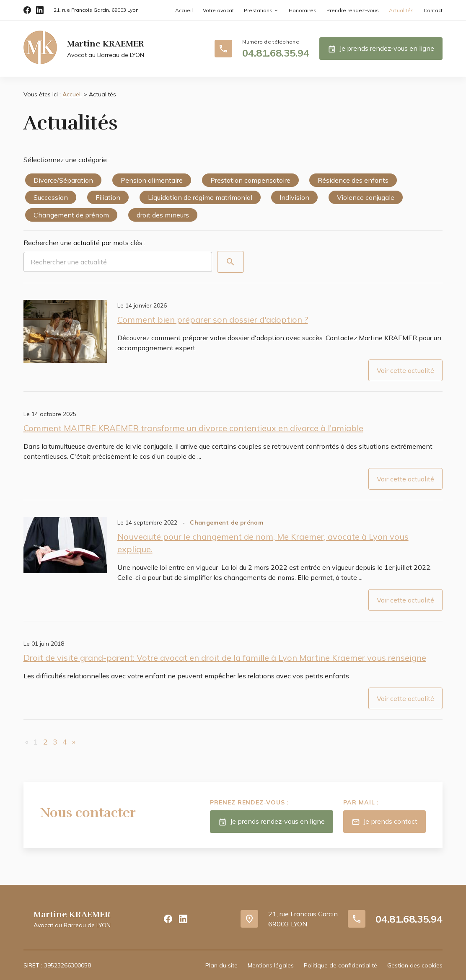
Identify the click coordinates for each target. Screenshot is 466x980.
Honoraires (303, 10)
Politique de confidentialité (340, 965)
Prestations (258, 10)
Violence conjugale (366, 197)
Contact (433, 10)
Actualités (401, 10)
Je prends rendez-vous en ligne (381, 49)
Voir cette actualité (405, 370)
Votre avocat (218, 10)
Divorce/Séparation (63, 180)
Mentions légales (271, 965)
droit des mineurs (163, 215)
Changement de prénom (71, 215)
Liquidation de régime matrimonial (200, 197)
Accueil (184, 10)
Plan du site (221, 965)
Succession (51, 197)
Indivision (294, 197)
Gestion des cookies (415, 965)
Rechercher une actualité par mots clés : (84, 243)
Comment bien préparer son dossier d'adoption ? (213, 319)
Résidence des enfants (353, 180)
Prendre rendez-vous (353, 10)
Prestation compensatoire (250, 180)
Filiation (108, 197)
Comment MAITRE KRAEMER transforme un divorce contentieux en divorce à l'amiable (193, 428)
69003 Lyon (96, 10)
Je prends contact (384, 822)
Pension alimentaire (152, 180)
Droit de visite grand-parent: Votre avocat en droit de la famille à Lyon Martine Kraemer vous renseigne (225, 658)
